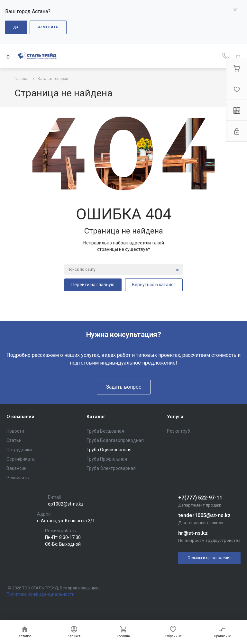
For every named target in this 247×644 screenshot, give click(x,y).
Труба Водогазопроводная (115, 440)
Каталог (96, 417)
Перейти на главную (93, 285)
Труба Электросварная (111, 468)
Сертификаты (21, 459)
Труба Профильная (107, 459)
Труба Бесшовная (105, 431)
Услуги (175, 417)
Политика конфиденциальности (41, 594)
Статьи (14, 440)
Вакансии (17, 468)
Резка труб (178, 431)
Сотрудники (19, 450)
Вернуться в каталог (154, 285)
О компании (20, 417)
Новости (15, 431)
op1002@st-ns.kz (66, 504)
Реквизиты (18, 478)
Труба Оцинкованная (109, 450)
